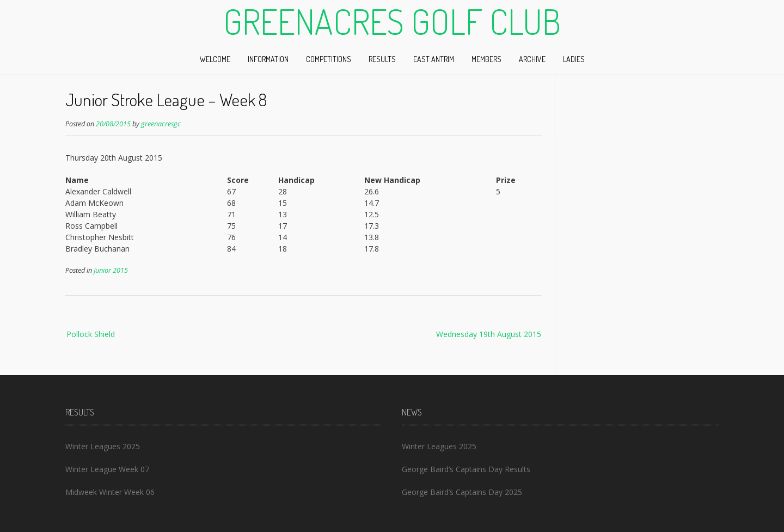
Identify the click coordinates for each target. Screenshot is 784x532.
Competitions (329, 59)
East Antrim (434, 59)
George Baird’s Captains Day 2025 (462, 492)
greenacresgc (161, 124)
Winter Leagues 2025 (103, 446)
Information (268, 59)
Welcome (215, 59)
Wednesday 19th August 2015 (489, 334)
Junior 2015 (111, 270)
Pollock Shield (91, 334)
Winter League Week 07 (107, 469)
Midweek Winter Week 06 (110, 492)
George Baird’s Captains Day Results (466, 469)
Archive (532, 59)
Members (486, 59)
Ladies (574, 59)
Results (382, 59)
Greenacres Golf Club (392, 21)
